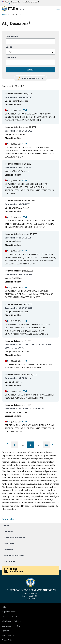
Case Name (11, 57)
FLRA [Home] (16, 9)
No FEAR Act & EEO (9, 616)
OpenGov (6, 631)
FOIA (4, 607)
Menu (58, 9)
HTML (25, 110)
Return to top (8, 519)
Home (4, 15)
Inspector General (9, 612)
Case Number (12, 36)
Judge (9, 47)
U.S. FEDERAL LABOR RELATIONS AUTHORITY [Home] (31, 590)
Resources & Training (14, 555)
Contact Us (9, 561)
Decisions (8, 549)
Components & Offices (15, 537)
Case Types (9, 543)
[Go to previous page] (8, 444)
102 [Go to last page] (47, 446)
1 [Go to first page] (16, 446)
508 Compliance (8, 635)
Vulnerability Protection (11, 626)
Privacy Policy (7, 640)
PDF (8, 110)
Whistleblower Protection (12, 621)
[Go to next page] (53, 444)
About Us (8, 531)
